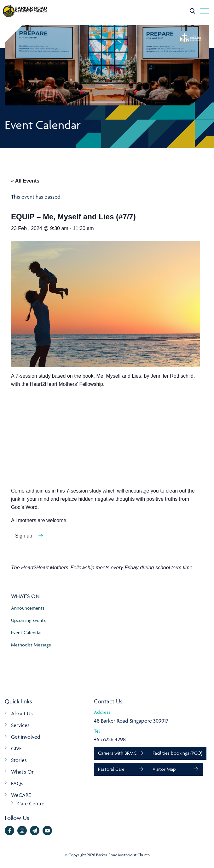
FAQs (17, 783)
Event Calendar (26, 632)
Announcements (28, 608)
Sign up (24, 536)
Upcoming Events (28, 620)
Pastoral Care (111, 769)
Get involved (26, 737)
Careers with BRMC (117, 753)
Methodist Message (31, 645)
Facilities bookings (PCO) (177, 753)
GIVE (16, 748)
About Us (22, 713)
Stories (19, 760)
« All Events (25, 181)
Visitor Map (164, 769)
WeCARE (21, 795)
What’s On (23, 772)
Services (20, 725)
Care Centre (31, 803)
